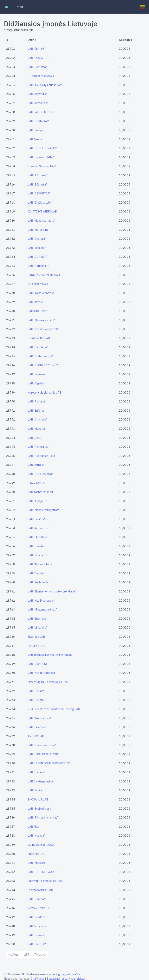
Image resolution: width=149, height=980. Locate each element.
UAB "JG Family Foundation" (45, 85)
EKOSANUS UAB (38, 799)
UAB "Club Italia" (38, 537)
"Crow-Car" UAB (37, 483)
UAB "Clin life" (36, 49)
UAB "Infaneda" (37, 419)
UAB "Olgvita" (36, 383)
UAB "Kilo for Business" (42, 673)
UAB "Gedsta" (36, 573)
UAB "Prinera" (36, 700)
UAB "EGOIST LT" (39, 58)
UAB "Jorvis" (35, 302)
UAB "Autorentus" (39, 528)
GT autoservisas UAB (41, 76)
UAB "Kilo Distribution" (42, 601)
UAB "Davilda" (36, 899)
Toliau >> (40, 954)
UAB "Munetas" (37, 429)
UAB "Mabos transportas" (43, 510)
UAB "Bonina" (36, 691)
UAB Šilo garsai (37, 926)
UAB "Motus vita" (38, 230)
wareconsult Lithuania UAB (44, 392)
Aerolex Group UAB (39, 908)
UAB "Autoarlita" (38, 103)
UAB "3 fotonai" (37, 175)
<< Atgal (14, 954)
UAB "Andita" (36, 790)
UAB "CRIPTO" (37, 944)
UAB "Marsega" (37, 863)
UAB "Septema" (37, 67)
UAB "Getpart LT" (38, 266)
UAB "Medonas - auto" (41, 221)
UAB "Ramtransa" (38, 447)
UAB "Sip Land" (37, 248)
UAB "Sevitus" (36, 519)
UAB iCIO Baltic (37, 311)
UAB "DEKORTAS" (39, 193)
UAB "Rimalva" (36, 935)
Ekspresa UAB (36, 637)
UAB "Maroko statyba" (41, 320)
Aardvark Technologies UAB (45, 881)
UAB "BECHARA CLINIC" (43, 365)
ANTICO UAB (36, 736)
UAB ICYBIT (35, 438)
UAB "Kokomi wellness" (42, 745)
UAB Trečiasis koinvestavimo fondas (50, 655)
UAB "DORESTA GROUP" (43, 872)
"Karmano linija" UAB (40, 890)
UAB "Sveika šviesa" (40, 809)
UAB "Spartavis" (37, 619)
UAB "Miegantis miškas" (42, 609)
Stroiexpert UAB (38, 284)
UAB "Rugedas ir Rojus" (42, 456)
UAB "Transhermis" (39, 718)
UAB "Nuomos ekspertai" (43, 329)
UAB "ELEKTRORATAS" (42, 148)
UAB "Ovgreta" (37, 239)
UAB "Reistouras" (38, 121)
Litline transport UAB (41, 845)
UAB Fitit (33, 827)
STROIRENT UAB (39, 338)
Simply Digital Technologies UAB (48, 682)
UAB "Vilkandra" (37, 627)
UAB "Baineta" (36, 772)
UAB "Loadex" (36, 917)
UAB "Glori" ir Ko (38, 664)
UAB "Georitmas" (38, 347)
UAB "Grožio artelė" (40, 203)
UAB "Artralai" (36, 465)
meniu (21, 7)
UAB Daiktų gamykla (40, 781)
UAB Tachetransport (40, 492)
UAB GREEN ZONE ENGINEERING (49, 763)
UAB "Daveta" (36, 546)
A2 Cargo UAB (36, 646)
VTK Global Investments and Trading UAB (54, 709)
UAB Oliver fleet (38, 727)
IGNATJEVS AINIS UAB (42, 211)
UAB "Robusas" (37, 401)
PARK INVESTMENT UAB (44, 275)
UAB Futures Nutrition (41, 112)
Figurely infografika (68, 974)
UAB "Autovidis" (37, 94)
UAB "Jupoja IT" (37, 501)
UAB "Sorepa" (36, 130)
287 (27, 954)
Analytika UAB (36, 854)
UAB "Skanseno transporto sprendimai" (52, 591)
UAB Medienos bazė (40, 564)
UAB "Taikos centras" (41, 293)
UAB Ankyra (35, 139)
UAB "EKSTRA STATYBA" (43, 754)
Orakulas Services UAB (42, 166)
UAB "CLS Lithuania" (40, 474)
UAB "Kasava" (36, 836)
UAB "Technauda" (39, 582)
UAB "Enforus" (36, 411)
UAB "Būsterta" (37, 184)
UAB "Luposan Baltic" (41, 157)
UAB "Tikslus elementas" (43, 817)
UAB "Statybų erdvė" (40, 356)
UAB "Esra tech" (37, 555)
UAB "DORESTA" (38, 257)
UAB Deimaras (36, 374)
